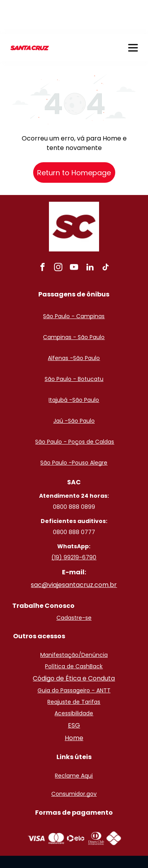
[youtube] (74, 234)
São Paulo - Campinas (74, 282)
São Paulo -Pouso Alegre (74, 429)
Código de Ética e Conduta (74, 644)
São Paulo (86, 324)
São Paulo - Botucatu (74, 345)
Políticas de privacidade (76, 849)
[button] (133, 14)
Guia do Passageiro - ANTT (74, 656)
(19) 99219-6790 (74, 523)
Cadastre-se (74, 584)
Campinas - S (62, 303)
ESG (74, 691)
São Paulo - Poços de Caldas (75, 408)
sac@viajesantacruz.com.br (74, 551)
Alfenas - (60, 324)
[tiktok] (106, 234)
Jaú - (61, 387)
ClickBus (32, 849)
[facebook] (43, 234)
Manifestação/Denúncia (74, 621)
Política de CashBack (74, 632)
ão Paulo (93, 303)
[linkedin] (90, 234)
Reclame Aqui (74, 742)
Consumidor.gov (74, 760)
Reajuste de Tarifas (74, 668)
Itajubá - (60, 366)
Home (74, 704)
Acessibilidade (74, 679)
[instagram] (58, 234)
